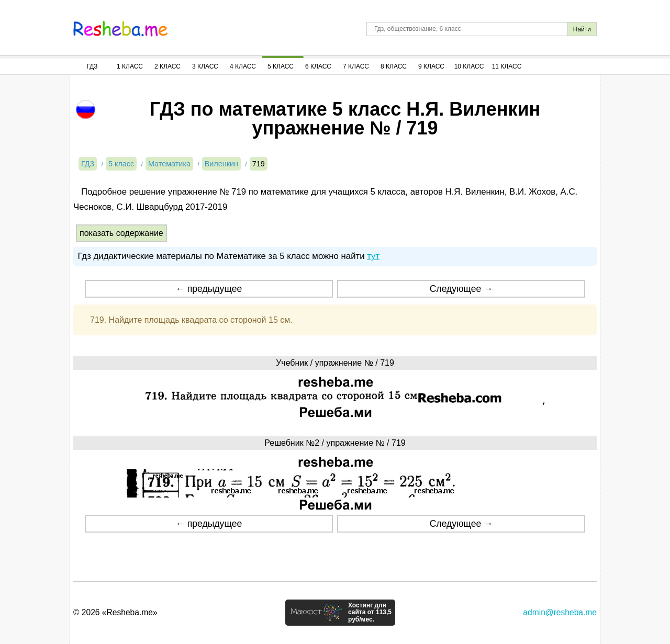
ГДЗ (92, 66)
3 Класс (205, 66)
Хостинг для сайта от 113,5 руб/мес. (370, 613)
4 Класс (243, 66)
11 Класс (507, 66)
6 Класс (318, 66)
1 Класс (130, 66)
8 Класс (394, 66)
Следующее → (461, 289)
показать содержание (121, 233)
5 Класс (281, 66)
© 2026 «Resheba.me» (115, 612)
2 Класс (167, 66)
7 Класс (356, 66)
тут (373, 256)
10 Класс (469, 66)
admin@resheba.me (560, 612)
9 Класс (431, 66)
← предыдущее (209, 289)
